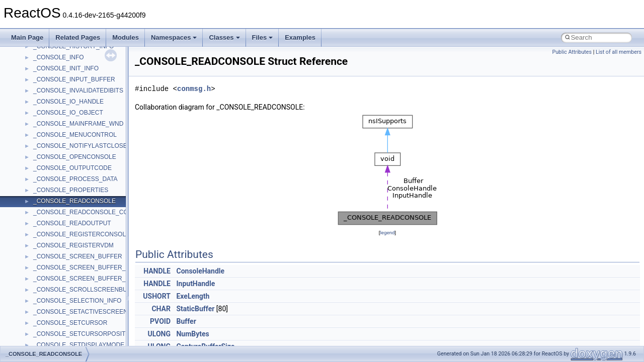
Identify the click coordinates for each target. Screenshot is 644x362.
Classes (224, 37)
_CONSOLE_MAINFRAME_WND (78, 124)
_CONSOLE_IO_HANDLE (68, 102)
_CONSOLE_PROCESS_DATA (75, 179)
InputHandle (195, 284)
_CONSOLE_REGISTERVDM (73, 245)
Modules (126, 37)
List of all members (619, 52)
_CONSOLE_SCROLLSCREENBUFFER (88, 290)
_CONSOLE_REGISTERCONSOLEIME (87, 234)
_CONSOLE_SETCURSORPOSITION (85, 334)
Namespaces (174, 37)
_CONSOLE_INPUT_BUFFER (74, 79)
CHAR (161, 309)
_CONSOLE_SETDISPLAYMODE (79, 345)
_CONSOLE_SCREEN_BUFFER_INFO (87, 267)
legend (387, 233)
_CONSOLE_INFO (59, 57)
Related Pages (78, 37)
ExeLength (193, 296)
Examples (300, 37)
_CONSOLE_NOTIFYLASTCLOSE (80, 146)
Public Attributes (572, 52)
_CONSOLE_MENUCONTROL (75, 135)
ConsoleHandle (200, 271)
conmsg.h (194, 89)
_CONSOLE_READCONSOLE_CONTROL (91, 212)
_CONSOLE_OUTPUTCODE (72, 168)
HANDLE (157, 271)
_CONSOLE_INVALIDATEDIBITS (78, 90)
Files (263, 37)
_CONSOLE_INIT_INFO (66, 68)
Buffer (186, 321)
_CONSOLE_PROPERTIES (71, 190)
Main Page (27, 37)
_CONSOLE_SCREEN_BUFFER (78, 256)
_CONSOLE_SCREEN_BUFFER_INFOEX (91, 279)
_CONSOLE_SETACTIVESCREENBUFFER (93, 312)
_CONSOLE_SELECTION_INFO (77, 301)
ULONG (159, 334)
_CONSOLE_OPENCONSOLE (75, 157)
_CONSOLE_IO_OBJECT (68, 113)
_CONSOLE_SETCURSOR (70, 323)
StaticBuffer (195, 309)
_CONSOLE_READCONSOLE (74, 201)
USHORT (157, 296)
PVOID (160, 321)
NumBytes (192, 334)
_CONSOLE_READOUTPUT (72, 223)
